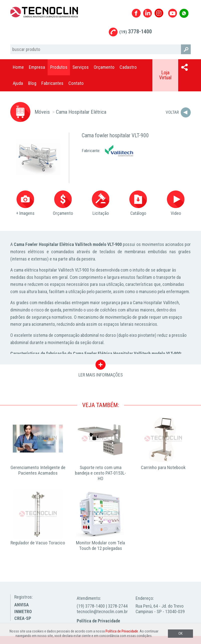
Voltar (172, 112)
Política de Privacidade (98, 621)
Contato (76, 83)
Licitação (100, 203)
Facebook (136, 13)
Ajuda (18, 83)
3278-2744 (118, 606)
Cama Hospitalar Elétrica (81, 112)
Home (18, 67)
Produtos (59, 67)
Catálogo (138, 203)
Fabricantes (52, 83)
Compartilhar (184, 67)
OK (180, 634)
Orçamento (104, 67)
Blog (32, 83)
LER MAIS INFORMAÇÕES (101, 366)
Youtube (173, 13)
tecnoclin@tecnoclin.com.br (102, 611)
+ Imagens (25, 203)
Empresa (37, 67)
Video (176, 203)
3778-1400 (136, 31)
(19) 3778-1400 (91, 606)
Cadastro (128, 67)
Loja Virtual (165, 75)
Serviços (81, 67)
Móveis (42, 112)
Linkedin (147, 13)
